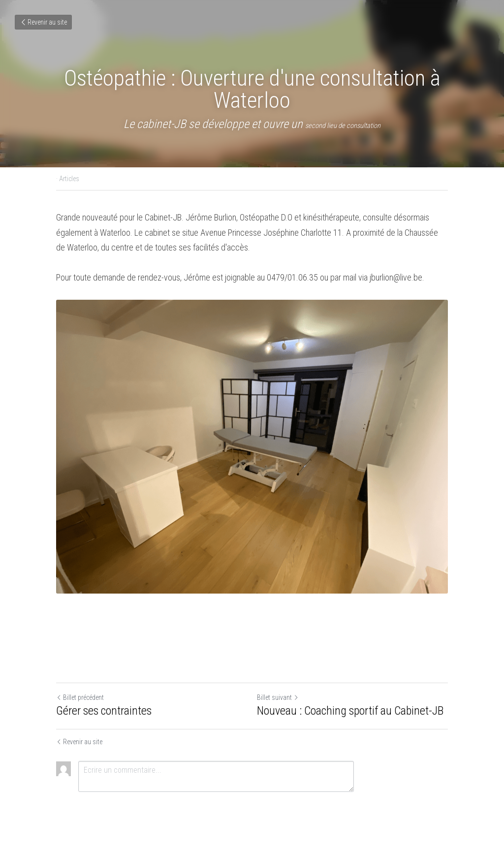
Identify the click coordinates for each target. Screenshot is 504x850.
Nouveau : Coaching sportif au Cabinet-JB (350, 711)
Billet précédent (80, 697)
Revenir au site (43, 22)
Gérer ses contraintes (104, 711)
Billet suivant (278, 697)
